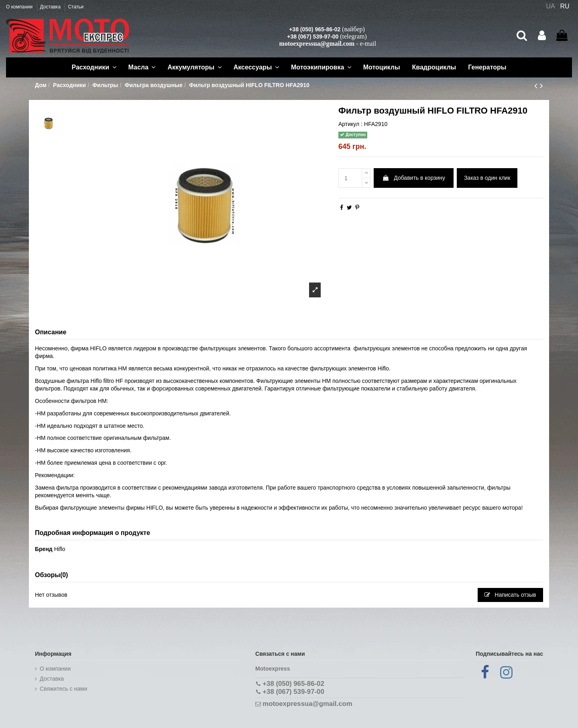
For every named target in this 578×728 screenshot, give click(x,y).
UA (550, 6)
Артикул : (350, 124)
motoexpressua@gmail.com (317, 44)
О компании (20, 7)
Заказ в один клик (487, 178)
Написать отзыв (510, 595)
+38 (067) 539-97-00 (313, 37)
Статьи (76, 7)
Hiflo (60, 549)
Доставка (51, 7)
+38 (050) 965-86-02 (315, 29)
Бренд (44, 549)
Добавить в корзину (414, 178)
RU (565, 6)
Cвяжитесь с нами (63, 689)
